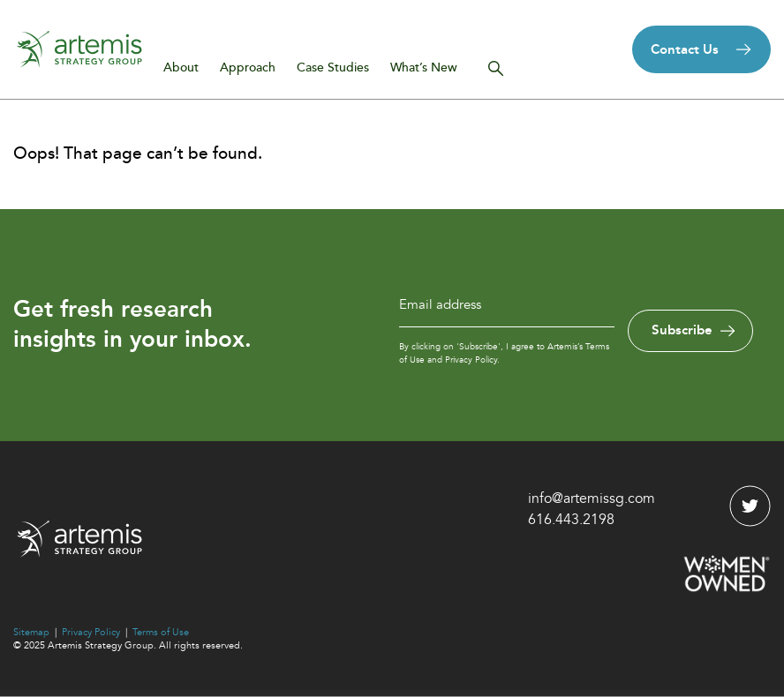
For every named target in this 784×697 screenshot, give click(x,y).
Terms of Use (161, 632)
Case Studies (333, 67)
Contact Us (685, 49)
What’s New (424, 67)
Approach (248, 67)
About (181, 67)
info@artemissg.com (592, 498)
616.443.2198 (571, 520)
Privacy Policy (91, 632)
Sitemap (31, 632)
